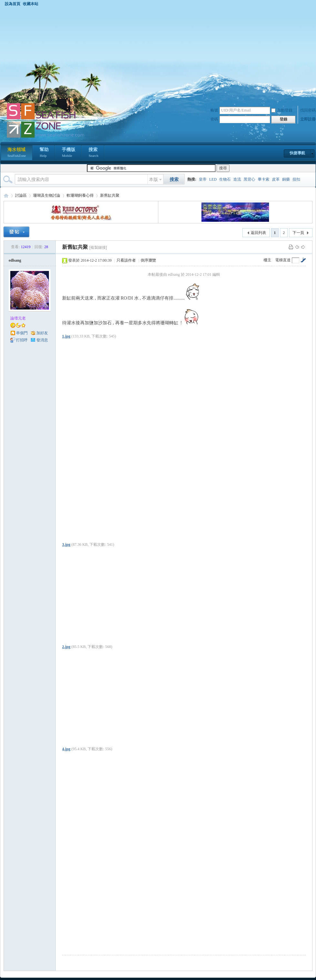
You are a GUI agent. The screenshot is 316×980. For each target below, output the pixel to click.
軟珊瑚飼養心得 (80, 195)
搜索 (93, 153)
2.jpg (66, 647)
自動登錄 (282, 110)
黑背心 (249, 179)
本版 (153, 180)
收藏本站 (31, 4)
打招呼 (22, 340)
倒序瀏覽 (148, 260)
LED (213, 179)
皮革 (276, 179)
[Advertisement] (158, 54)
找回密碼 (308, 110)
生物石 (225, 179)
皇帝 (203, 179)
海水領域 (17, 153)
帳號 (214, 110)
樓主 (267, 260)
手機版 (69, 153)
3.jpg (66, 544)
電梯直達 (283, 260)
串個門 (22, 333)
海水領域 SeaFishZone (6, 196)
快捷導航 (297, 153)
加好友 (42, 333)
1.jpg (66, 336)
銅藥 (286, 179)
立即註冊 (308, 119)
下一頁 (298, 233)
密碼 (214, 119)
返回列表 (258, 233)
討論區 (21, 195)
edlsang (15, 260)
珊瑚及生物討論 (47, 195)
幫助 (44, 153)
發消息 (42, 340)
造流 (237, 179)
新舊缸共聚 (110, 195)
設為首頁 (13, 4)
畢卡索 (264, 179)
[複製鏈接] (98, 247)
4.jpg (66, 749)
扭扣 (296, 179)
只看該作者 (126, 260)
